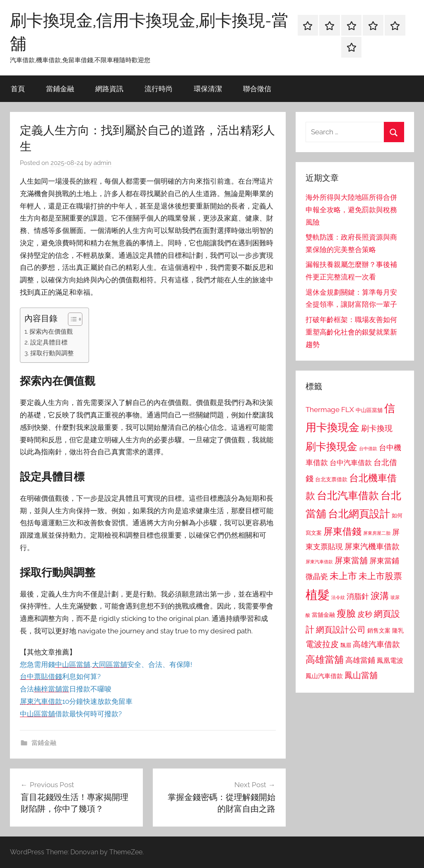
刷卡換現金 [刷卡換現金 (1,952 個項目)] (331, 446)
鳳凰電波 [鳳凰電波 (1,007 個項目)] (390, 661)
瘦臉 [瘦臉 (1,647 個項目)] (346, 613)
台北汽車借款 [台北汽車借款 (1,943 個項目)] (348, 495)
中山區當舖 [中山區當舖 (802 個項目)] (369, 410)
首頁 (18, 88)
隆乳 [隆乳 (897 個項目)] (398, 630)
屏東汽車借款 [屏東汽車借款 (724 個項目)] (319, 562)
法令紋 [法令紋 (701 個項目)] (338, 598)
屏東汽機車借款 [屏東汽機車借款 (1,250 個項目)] (372, 546)
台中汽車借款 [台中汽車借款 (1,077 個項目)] (351, 463)
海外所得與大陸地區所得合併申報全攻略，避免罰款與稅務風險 (351, 210)
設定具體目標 (49, 342)
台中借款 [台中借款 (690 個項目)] (368, 449)
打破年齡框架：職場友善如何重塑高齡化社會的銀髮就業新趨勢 (351, 332)
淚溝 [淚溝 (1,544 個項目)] (380, 596)
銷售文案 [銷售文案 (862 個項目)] (379, 630)
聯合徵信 (257, 88)
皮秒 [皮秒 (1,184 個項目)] (365, 614)
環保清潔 (208, 88)
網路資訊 (109, 88)
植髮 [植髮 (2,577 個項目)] (318, 595)
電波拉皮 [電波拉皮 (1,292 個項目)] (322, 644)
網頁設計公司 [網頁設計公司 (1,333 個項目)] (341, 630)
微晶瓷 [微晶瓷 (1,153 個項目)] (317, 576)
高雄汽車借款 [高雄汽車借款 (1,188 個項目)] (376, 644)
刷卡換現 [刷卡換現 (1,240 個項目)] (377, 428)
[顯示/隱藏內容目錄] (71, 319)
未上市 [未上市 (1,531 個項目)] (343, 576)
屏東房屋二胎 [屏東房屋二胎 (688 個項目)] (377, 533)
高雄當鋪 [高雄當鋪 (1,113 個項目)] (360, 660)
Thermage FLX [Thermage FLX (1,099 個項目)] (330, 410)
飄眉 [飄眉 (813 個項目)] (346, 645)
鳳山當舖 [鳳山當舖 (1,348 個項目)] (361, 675)
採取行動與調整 (52, 353)
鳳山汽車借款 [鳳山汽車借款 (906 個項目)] (324, 676)
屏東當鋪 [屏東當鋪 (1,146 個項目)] (384, 561)
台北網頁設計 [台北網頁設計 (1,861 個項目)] (359, 514)
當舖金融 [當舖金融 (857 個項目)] (323, 615)
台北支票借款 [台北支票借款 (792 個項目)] (331, 479)
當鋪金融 (60, 88)
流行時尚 (159, 88)
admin (102, 163)
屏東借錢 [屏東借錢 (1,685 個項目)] (342, 531)
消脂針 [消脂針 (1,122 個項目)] (358, 596)
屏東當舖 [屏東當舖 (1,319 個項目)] (351, 560)
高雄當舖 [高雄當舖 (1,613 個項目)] (325, 659)
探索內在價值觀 (51, 332)
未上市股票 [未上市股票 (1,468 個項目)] (380, 576)
